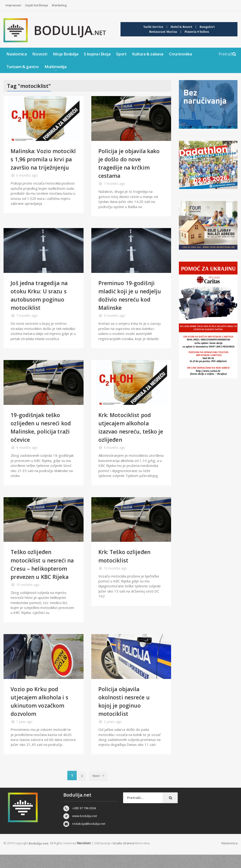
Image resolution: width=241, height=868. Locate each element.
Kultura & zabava (148, 54)
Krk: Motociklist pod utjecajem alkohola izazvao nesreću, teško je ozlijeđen (131, 432)
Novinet (84, 856)
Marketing (59, 5)
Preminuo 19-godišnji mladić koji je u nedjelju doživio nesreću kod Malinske (130, 300)
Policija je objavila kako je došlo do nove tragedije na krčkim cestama (130, 163)
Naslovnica (16, 54)
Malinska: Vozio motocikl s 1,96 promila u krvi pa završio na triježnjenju (42, 163)
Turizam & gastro (23, 67)
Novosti (40, 54)
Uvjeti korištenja (36, 5)
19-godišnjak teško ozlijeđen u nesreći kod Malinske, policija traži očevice (43, 432)
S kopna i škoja (97, 54)
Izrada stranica (123, 856)
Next (99, 789)
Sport (121, 54)
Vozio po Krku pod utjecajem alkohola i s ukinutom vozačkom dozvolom (42, 714)
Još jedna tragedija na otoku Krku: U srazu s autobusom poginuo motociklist (42, 300)
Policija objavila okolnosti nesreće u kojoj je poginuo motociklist (126, 714)
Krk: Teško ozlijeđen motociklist (127, 561)
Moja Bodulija (66, 54)
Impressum (13, 5)
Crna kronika (180, 54)
